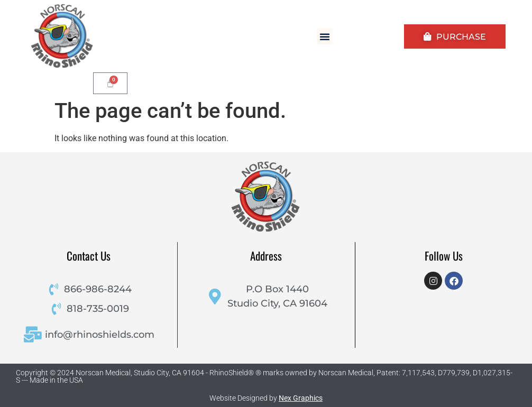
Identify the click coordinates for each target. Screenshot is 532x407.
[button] (325, 36)
